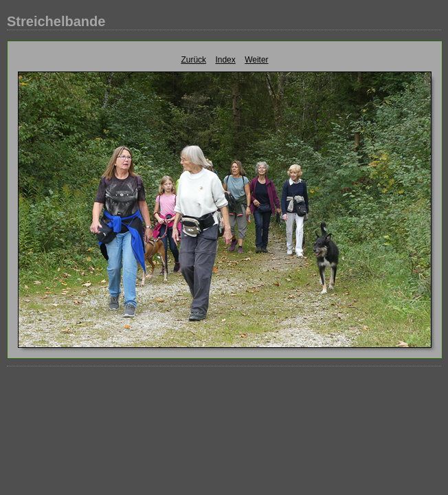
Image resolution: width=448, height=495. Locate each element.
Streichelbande (56, 21)
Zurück (193, 60)
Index (225, 60)
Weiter (256, 60)
